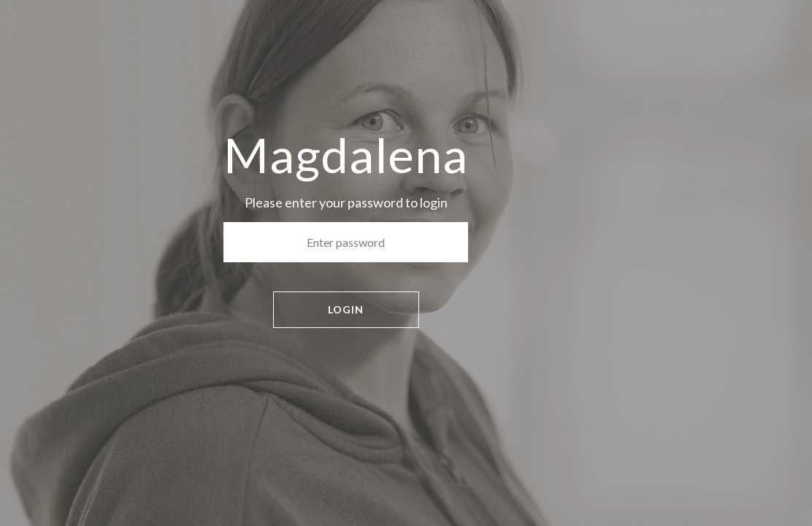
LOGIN (346, 309)
